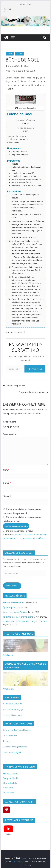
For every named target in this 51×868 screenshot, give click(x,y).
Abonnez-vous (35, 369)
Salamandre (9, 792)
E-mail (7, 483)
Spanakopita (9, 607)
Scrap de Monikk (11, 778)
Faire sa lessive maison (13, 603)
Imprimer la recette (26, 108)
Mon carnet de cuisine (13, 704)
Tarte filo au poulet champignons (18, 617)
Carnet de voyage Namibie (15, 612)
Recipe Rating (10, 422)
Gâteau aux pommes (14, 386)
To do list (7, 741)
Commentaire (10, 434)
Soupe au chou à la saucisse (33, 392)
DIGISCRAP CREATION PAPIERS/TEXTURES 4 (25, 621)
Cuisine (10, 54)
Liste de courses (10, 736)
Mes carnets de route (12, 715)
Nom (6, 470)
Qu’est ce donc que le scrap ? (16, 747)
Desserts (19, 54)
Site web (7, 496)
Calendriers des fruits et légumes (17, 730)
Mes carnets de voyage (13, 709)
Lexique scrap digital (12, 752)
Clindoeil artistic (10, 783)
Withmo (26, 66)
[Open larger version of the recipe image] (26, 100)
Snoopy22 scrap (11, 774)
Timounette (8, 788)
